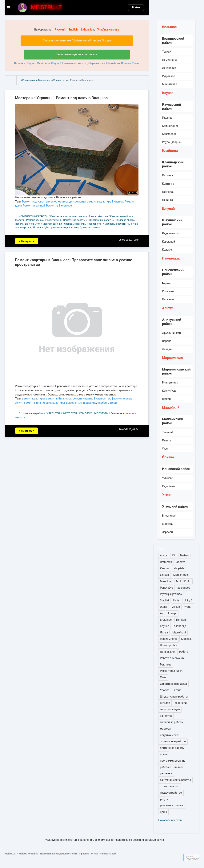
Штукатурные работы (100, 220)
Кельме (167, 250)
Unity (176, 601)
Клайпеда (43, 63)
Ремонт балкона (99, 216)
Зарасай (167, 532)
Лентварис (169, 68)
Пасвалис (168, 299)
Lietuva (164, 575)
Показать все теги (170, 820)
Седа (165, 449)
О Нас (95, 854)
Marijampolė (181, 575)
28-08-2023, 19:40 (129, 240)
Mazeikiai (166, 581)
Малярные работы (115, 224)
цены (163, 812)
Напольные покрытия (28, 224)
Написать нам (108, 854)
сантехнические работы (175, 780)
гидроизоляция (170, 709)
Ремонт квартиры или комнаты (69, 216)
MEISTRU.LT (183, 581)
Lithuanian (87, 30)
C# (174, 556)
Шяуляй (56, 63)
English (73, 30)
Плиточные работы (74, 220)
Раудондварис (171, 142)
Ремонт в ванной (34, 206)
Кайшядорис (170, 126)
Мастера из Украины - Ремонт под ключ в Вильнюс (61, 98)
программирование (173, 761)
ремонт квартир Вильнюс (89, 399)
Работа (184, 652)
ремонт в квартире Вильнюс (105, 202)
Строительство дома (173, 684)
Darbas (184, 556)
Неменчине (169, 60)
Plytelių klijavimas (171, 594)
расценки (166, 774)
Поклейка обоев (124, 220)
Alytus (164, 556)
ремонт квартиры (33, 399)
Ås (162, 613)
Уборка (165, 690)
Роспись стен (95, 224)
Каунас (32, 63)
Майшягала (170, 84)
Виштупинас (170, 383)
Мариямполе (97, 63)
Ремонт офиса (34, 220)
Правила (84, 854)
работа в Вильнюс (172, 767)
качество (166, 716)
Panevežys (166, 588)
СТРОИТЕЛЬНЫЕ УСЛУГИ (62, 413)
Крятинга (168, 184)
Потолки (38, 227)
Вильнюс (20, 63)
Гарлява (167, 118)
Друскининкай (171, 333)
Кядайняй (168, 486)
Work (188, 607)
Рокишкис (169, 291)
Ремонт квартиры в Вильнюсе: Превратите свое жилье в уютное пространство (74, 262)
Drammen (166, 562)
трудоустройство (171, 793)
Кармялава (169, 134)
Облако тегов (60, 80)
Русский (60, 30)
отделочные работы (173, 741)
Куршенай (169, 242)
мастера (165, 729)
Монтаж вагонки (52, 224)
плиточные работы (172, 748)
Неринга (167, 200)
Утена (136, 63)
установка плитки (172, 806)
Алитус (83, 63)
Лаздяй (167, 349)
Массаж (186, 639)
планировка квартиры (51, 403)
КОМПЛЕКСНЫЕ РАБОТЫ (33, 216)
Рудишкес (168, 76)
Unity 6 (188, 601)
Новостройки (169, 645)
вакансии (181, 703)
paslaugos (184, 588)
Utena (164, 607)
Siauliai (164, 601)
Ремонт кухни (53, 220)
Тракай (167, 52)
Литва (164, 633)
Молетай (168, 524)
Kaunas (165, 569)
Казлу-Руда (169, 391)
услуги (164, 799)
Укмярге (167, 478)
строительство (170, 786)
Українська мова (108, 30)
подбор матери (107, 403)
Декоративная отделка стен (61, 227)
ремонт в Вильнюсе (59, 399)
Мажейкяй (113, 63)
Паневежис (70, 63)
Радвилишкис (171, 233)
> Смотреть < (27, 241)
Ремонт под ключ (33, 202)
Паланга (167, 176)
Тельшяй (168, 432)
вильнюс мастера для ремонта (66, 202)
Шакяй (166, 399)
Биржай (167, 283)
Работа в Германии (172, 658)
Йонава (126, 63)
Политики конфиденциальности (59, 854)
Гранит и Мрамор (90, 227)
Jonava (181, 562)
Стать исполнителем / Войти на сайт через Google (77, 41)
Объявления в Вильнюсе (36, 80)
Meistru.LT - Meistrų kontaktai (22, 854)
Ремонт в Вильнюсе (59, 206)
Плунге (167, 441)
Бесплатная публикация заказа (77, 54)
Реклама (166, 665)
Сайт (163, 677)
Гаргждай (168, 192)
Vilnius (176, 607)
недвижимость (170, 735)
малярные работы (172, 722)
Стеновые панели (74, 224)
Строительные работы (32, 413)
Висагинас (169, 516)
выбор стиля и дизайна (81, 403)
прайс (164, 754)
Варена (167, 341)
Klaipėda (179, 569)
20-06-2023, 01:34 (129, 429)
